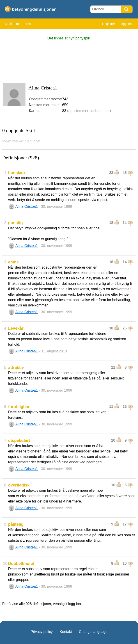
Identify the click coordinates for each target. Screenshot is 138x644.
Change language (93, 632)
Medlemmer (13, 24)
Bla (28, 24)
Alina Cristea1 (27, 207)
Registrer (109, 24)
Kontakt (66, 632)
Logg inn (126, 24)
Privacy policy (42, 632)
